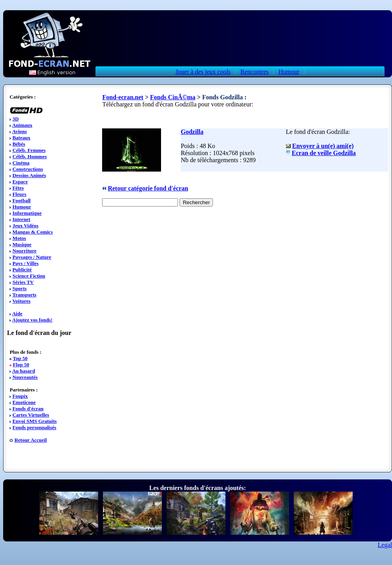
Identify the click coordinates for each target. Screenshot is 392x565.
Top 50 (20, 358)
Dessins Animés (29, 175)
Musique (22, 244)
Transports (24, 295)
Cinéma (21, 163)
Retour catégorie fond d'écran (148, 188)
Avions (19, 131)
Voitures (21, 301)
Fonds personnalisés (35, 427)
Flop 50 (21, 365)
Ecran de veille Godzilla (324, 153)
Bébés (19, 144)
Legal (385, 545)
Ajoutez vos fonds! (32, 320)
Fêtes (18, 188)
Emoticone (24, 402)
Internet (22, 219)
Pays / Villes (26, 263)
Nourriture (25, 251)
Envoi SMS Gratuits (35, 421)
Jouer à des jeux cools (203, 72)
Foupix (20, 396)
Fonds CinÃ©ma (173, 97)
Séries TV (23, 282)
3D (16, 119)
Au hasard (24, 371)
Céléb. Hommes (30, 156)
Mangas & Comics (33, 232)
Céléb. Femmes (29, 150)
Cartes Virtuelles (31, 415)
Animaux (22, 125)
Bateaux (22, 138)
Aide (17, 314)
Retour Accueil (31, 440)
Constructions (28, 169)
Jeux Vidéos (26, 226)
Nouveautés (25, 377)
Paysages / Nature (32, 257)
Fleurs (19, 194)
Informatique (27, 213)
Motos (19, 238)
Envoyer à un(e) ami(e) (323, 146)
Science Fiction (29, 276)
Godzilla (192, 132)
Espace (20, 182)
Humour (289, 72)
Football (22, 200)
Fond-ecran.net (123, 97)
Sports (20, 288)
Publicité (22, 270)
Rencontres (255, 72)
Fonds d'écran (28, 409)
